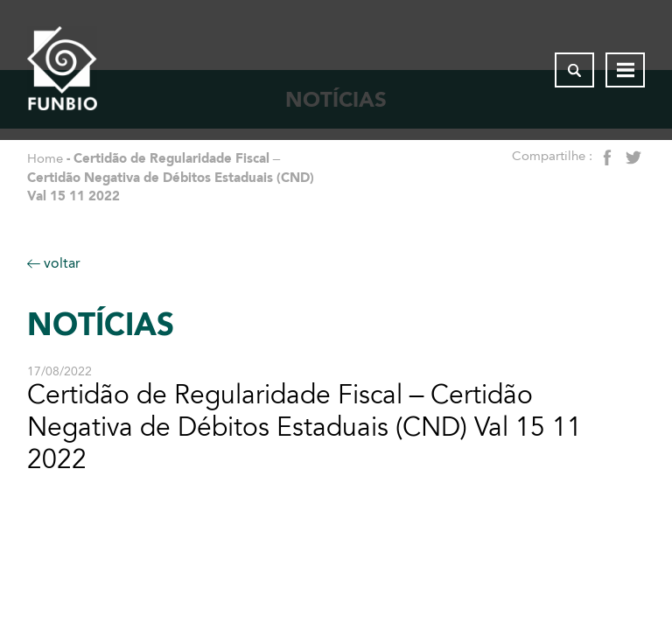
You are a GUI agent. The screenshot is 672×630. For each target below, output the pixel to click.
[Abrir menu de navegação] (625, 70)
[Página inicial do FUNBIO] (62, 70)
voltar (54, 263)
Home (45, 158)
